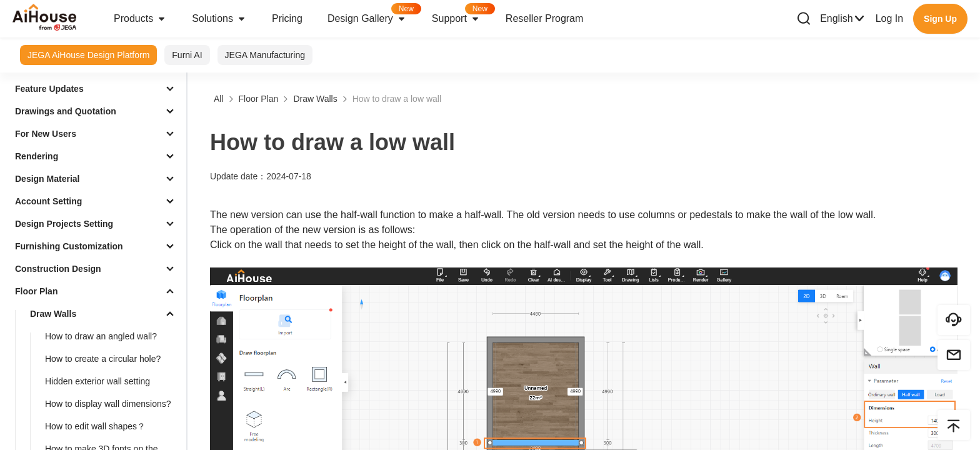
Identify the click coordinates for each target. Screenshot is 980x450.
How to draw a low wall (397, 99)
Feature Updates (49, 89)
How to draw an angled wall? (101, 336)
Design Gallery (373, 15)
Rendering (37, 156)
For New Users (46, 134)
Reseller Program (544, 18)
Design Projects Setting (64, 224)
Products (140, 19)
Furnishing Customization (69, 246)
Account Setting (48, 201)
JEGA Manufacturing (265, 55)
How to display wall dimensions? (108, 404)
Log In (889, 18)
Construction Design (58, 269)
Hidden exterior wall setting (97, 381)
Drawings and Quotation (66, 111)
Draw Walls (53, 314)
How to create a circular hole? (103, 359)
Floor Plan (36, 291)
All (219, 99)
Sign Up (940, 19)
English (842, 19)
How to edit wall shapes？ (95, 426)
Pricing (287, 18)
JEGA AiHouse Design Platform (88, 55)
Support (462, 15)
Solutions (219, 19)
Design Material (47, 179)
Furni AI (187, 55)
